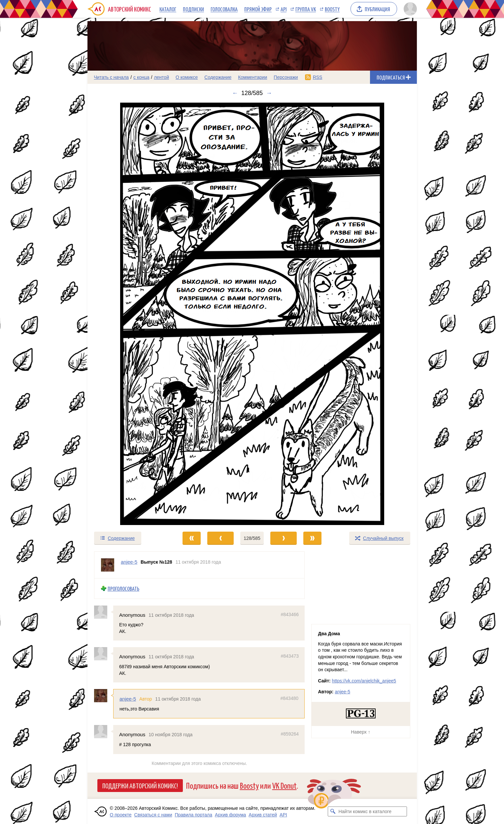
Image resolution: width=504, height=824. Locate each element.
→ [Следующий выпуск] (269, 93)
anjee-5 (128, 699)
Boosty (332, 9)
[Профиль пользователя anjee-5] (108, 565)
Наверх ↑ (360, 732)
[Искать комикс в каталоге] (333, 811)
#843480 (289, 698)
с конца (141, 77)
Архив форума (230, 815)
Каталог (168, 9)
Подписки (193, 9)
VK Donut (285, 785)
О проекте (121, 815)
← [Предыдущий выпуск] (235, 93)
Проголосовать (123, 589)
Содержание (218, 77)
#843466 (290, 614)
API (284, 9)
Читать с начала (112, 77)
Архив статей (263, 815)
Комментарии (252, 77)
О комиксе (187, 77)
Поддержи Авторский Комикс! (140, 785)
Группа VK (306, 9)
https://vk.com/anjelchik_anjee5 (364, 681)
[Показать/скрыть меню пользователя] (409, 9)
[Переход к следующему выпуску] (252, 314)
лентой (161, 77)
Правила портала (193, 815)
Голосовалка (224, 9)
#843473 (290, 656)
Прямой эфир (258, 9)
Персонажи (286, 77)
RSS (318, 77)
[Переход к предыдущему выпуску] (129, 314)
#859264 (290, 734)
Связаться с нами (153, 815)
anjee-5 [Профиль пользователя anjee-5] (129, 562)
